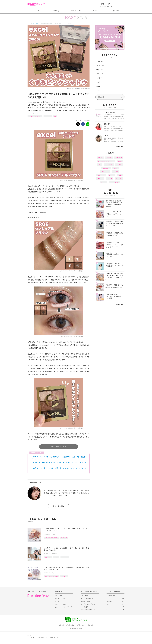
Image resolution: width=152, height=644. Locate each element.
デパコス (100, 179)
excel (55, 116)
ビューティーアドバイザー (63, 607)
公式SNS (95, 11)
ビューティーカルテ (61, 604)
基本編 (120, 161)
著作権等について (82, 625)
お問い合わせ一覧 (42, 638)
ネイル (98, 82)
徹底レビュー (48, 557)
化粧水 (120, 175)
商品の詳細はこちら (59, 446)
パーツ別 (112, 175)
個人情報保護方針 (70, 625)
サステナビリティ (54, 638)
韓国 (100, 165)
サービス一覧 (31, 638)
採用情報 (91, 625)
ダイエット (119, 179)
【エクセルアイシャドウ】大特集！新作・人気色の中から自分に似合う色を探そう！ (59, 458)
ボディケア (100, 74)
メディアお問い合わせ (87, 598)
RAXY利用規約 (85, 607)
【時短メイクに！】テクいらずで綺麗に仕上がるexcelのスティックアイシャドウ (59, 469)
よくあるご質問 (115, 11)
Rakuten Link (110, 607)
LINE (108, 604)
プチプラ (116, 172)
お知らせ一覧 (85, 596)
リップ (116, 168)
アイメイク (35, 114)
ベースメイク (100, 66)
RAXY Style (57, 11)
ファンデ (109, 179)
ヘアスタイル (105, 172)
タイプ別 (104, 182)
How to (100, 158)
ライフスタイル (114, 182)
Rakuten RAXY (36, 4)
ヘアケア (99, 78)
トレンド (56, 557)
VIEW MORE (120, 146)
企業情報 (61, 625)
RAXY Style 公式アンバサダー (35, 116)
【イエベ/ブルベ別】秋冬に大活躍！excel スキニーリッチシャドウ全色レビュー (59, 464)
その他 (98, 90)
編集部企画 (119, 158)
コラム (98, 86)
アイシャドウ (48, 116)
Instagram (109, 601)
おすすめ (109, 158)
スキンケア (100, 62)
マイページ (58, 601)
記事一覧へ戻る (59, 506)
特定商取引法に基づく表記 (88, 610)
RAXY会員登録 (111, 596)
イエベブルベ (101, 175)
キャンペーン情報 (76, 11)
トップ (37, 11)
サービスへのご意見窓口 (88, 604)
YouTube (109, 610)
